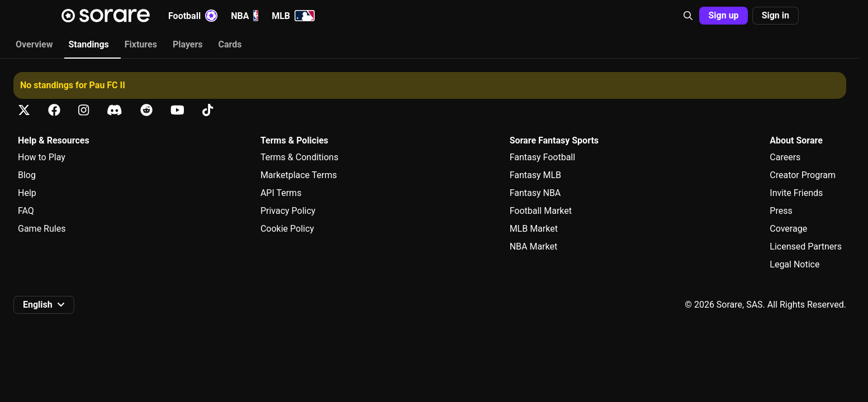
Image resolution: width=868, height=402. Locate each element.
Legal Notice (795, 264)
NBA (245, 16)
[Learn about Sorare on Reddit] (146, 110)
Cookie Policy (287, 229)
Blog (27, 175)
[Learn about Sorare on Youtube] (177, 110)
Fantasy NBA (535, 193)
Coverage (788, 229)
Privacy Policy (288, 211)
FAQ (26, 211)
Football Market (541, 211)
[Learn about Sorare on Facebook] (54, 110)
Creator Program (803, 175)
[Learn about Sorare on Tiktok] (208, 110)
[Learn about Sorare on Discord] (115, 110)
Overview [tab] (34, 44)
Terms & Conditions (300, 157)
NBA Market (534, 247)
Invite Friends (796, 193)
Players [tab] (188, 44)
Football (193, 16)
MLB (293, 16)
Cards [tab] (230, 44)
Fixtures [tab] (141, 44)
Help (27, 193)
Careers (785, 157)
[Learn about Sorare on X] (24, 110)
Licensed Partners (806, 247)
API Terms (281, 193)
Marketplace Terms (299, 175)
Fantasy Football (542, 157)
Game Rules (42, 229)
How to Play (42, 157)
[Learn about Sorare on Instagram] (84, 110)
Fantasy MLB (535, 175)
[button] (688, 16)
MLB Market (534, 229)
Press (781, 211)
